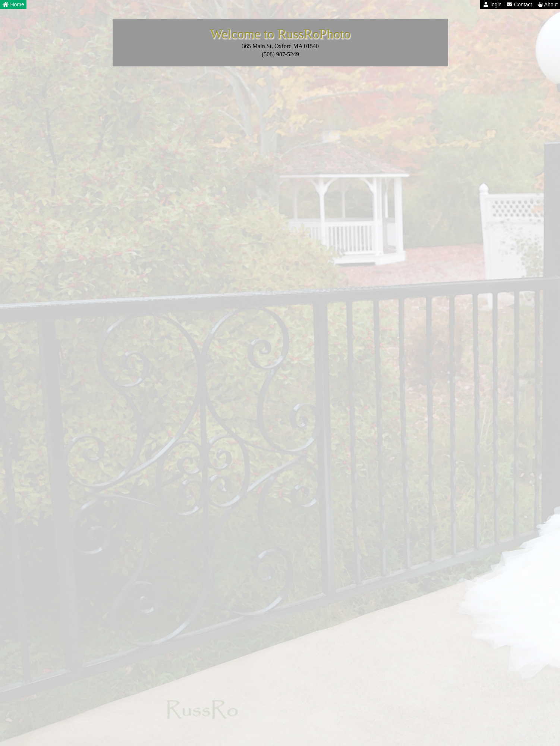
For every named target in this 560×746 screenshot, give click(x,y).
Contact (519, 4)
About (547, 4)
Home (13, 4)
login (492, 4)
